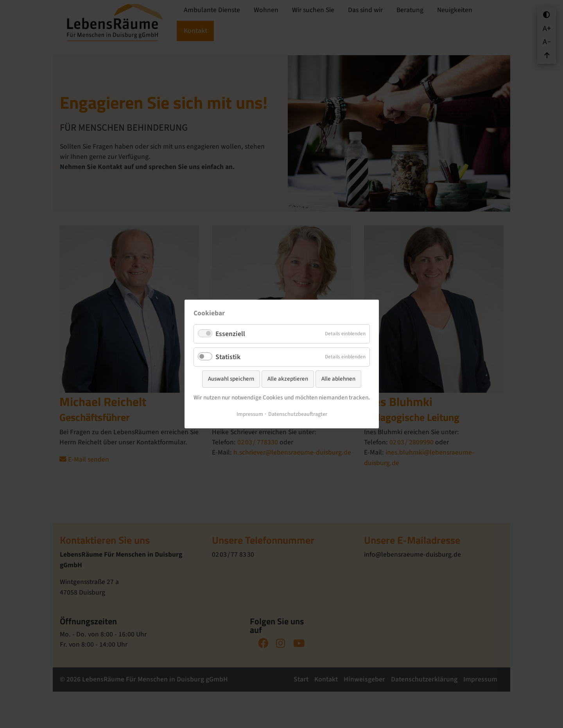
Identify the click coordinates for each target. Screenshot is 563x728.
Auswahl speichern (231, 379)
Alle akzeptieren (288, 379)
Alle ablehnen (338, 379)
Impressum (249, 415)
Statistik (224, 357)
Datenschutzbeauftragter (297, 415)
